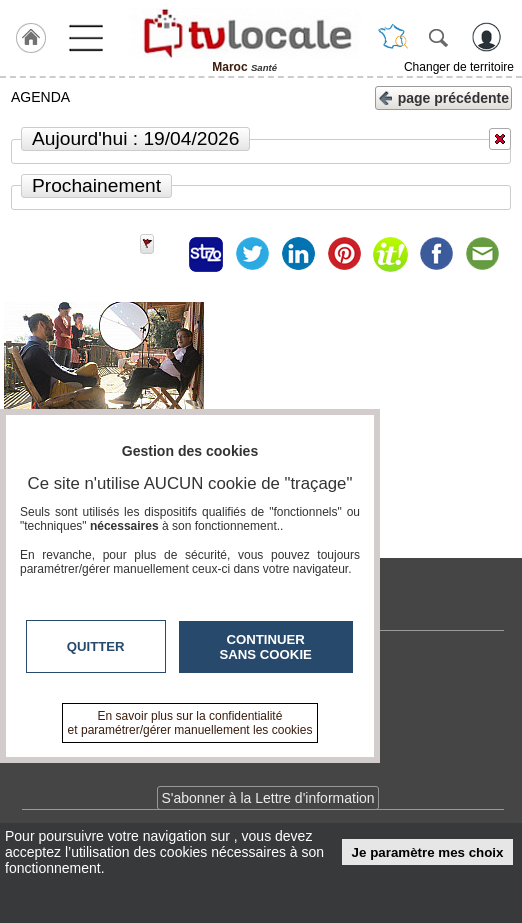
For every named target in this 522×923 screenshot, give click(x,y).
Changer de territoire (459, 67)
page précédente (443, 96)
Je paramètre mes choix (428, 852)
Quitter (96, 646)
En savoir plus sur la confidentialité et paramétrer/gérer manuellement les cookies (190, 723)
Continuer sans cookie (266, 647)
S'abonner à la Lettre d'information (267, 798)
